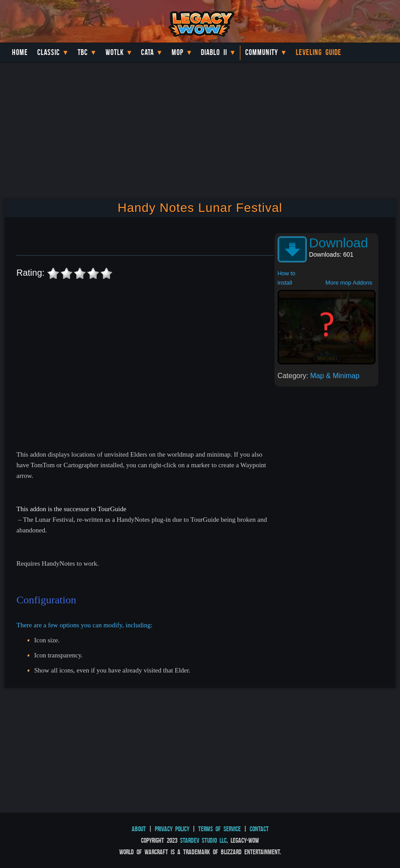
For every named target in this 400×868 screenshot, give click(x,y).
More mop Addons (349, 283)
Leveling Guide (319, 52)
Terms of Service (220, 829)
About (139, 829)
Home (20, 52)
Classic (49, 52)
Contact (259, 829)
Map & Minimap (335, 376)
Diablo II (214, 52)
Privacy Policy (172, 829)
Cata (147, 52)
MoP (178, 52)
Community (262, 52)
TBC (83, 52)
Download (339, 243)
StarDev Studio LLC (203, 840)
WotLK (115, 52)
